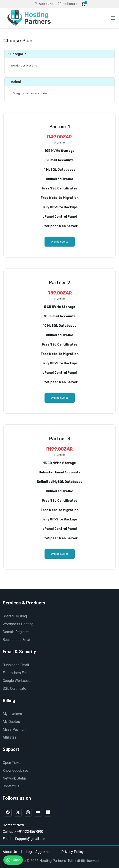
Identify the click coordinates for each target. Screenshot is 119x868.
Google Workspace (18, 681)
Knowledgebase (15, 770)
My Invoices (12, 714)
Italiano (67, 4)
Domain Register (16, 632)
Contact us (11, 786)
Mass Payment (15, 729)
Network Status (15, 778)
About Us (10, 852)
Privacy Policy (72, 852)
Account (44, 4)
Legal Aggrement (39, 852)
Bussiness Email (16, 665)
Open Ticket (12, 763)
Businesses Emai (16, 640)
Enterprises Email (16, 673)
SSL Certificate (14, 689)
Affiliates (10, 737)
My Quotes (11, 722)
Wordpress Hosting (18, 624)
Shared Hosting (15, 616)
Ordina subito (60, 242)
